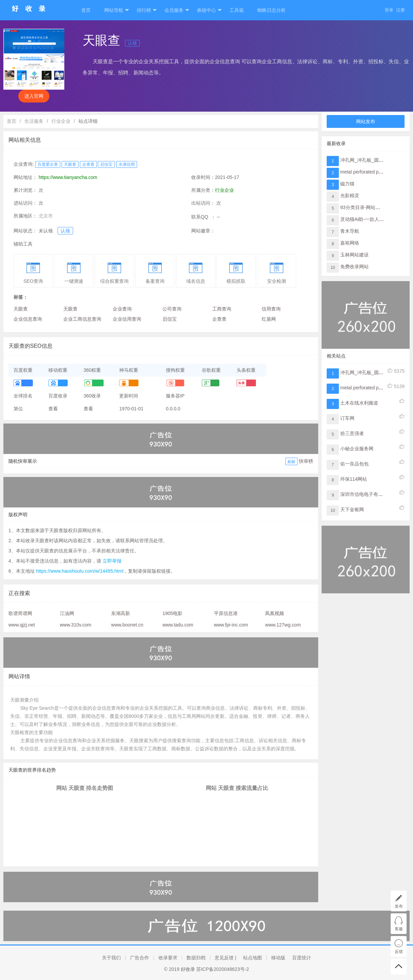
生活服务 (34, 121)
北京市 (46, 216)
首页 (86, 10)
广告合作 (139, 958)
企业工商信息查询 (82, 319)
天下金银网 (352, 509)
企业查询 (122, 309)
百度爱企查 (48, 164)
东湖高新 (121, 613)
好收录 (188, 969)
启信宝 (106, 164)
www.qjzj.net (22, 625)
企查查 (88, 164)
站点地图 (253, 958)
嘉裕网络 (350, 243)
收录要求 (168, 958)
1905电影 (172, 613)
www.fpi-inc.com (231, 625)
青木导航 (350, 231)
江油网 (67, 613)
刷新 (291, 462)
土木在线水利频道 (359, 403)
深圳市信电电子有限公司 (366, 494)
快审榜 (306, 461)
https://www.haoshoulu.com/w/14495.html (80, 571)
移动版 (278, 958)
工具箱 (237, 10)
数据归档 (196, 958)
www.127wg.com (283, 625)
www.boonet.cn (127, 625)
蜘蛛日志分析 (271, 10)
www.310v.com (76, 625)
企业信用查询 (127, 319)
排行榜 (147, 10)
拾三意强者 (352, 433)
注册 (400, 10)
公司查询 (172, 309)
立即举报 (112, 561)
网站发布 (366, 121)
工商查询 (222, 309)
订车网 (347, 418)
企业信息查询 (28, 319)
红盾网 (269, 319)
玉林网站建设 (354, 255)
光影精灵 (350, 196)
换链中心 (209, 10)
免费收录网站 (354, 267)
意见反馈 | (225, 958)
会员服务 (177, 10)
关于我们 (111, 958)
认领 (132, 43)
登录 (389, 10)
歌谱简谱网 (20, 613)
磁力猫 (347, 184)
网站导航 (117, 10)
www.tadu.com (178, 625)
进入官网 (34, 96)
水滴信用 (127, 164)
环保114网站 (354, 479)
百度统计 (302, 958)
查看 (53, 409)
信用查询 (271, 309)
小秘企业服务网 (357, 449)
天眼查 (70, 164)
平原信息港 (226, 613)
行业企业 (61, 121)
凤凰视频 (275, 613)
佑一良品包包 (354, 464)
